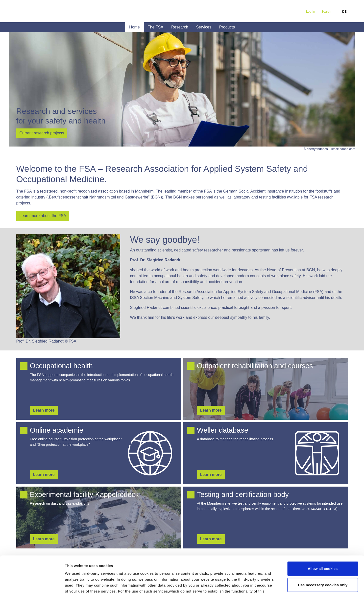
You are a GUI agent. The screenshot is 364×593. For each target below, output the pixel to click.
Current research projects (42, 133)
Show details (260, 583)
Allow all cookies (323, 534)
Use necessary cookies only (323, 551)
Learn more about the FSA (43, 216)
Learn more (44, 410)
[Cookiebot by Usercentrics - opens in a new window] (32, 583)
